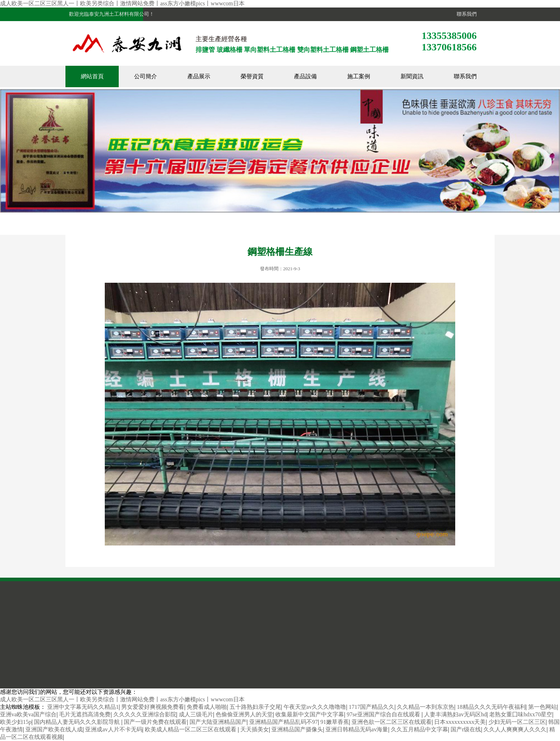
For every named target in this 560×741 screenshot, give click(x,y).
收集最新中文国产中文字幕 (310, 714)
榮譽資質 (252, 76)
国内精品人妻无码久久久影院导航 (78, 722)
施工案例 (359, 76)
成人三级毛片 (196, 714)
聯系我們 (465, 14)
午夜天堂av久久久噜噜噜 (315, 707)
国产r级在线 (466, 729)
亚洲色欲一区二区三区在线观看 (392, 722)
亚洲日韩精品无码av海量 (357, 729)
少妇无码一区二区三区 (517, 722)
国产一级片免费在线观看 (155, 722)
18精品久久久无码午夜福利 (491, 707)
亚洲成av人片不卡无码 (114, 729)
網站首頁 (92, 76)
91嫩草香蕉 (335, 722)
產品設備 (305, 76)
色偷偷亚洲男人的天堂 (244, 714)
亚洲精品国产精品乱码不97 (284, 722)
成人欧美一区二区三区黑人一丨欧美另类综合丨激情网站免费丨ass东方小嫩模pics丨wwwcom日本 (122, 3)
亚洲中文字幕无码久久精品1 (83, 707)
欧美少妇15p (16, 722)
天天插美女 (255, 729)
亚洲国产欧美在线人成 (54, 729)
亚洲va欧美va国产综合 (28, 714)
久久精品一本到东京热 (426, 707)
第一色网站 (542, 707)
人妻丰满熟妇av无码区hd (455, 714)
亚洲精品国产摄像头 (297, 729)
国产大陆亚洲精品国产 (218, 722)
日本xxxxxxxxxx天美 (460, 722)
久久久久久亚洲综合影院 (145, 714)
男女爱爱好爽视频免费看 (153, 707)
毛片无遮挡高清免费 (85, 714)
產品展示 (199, 76)
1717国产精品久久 (372, 707)
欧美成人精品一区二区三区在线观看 (191, 729)
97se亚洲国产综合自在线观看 (384, 714)
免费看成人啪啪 (207, 707)
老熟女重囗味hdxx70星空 (521, 714)
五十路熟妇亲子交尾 (255, 707)
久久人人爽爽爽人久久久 (515, 729)
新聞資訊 (412, 76)
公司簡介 (146, 76)
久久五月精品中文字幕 (419, 729)
